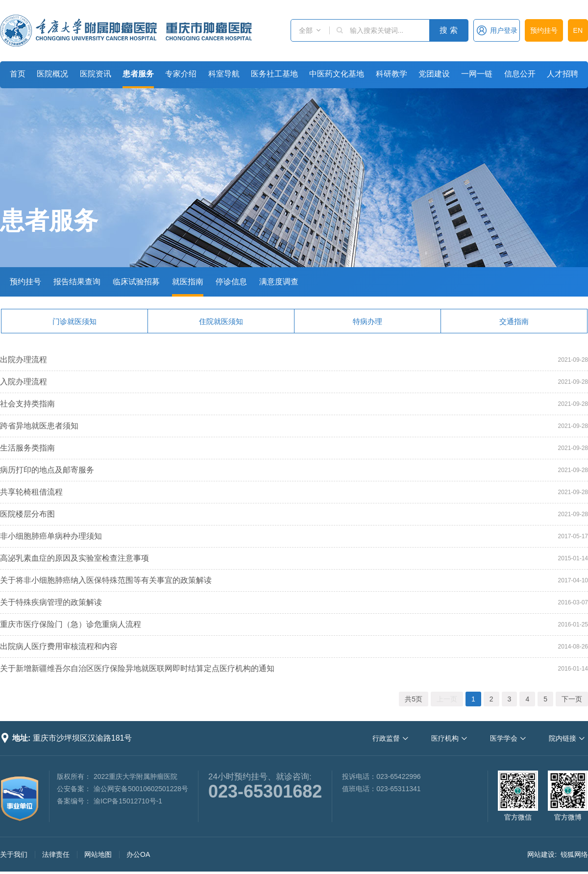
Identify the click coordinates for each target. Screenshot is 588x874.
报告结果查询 (77, 282)
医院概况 (52, 74)
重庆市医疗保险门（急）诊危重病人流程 (71, 624)
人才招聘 (563, 74)
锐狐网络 (574, 854)
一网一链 (477, 74)
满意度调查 (279, 282)
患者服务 (138, 74)
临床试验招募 (136, 282)
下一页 (572, 699)
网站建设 (541, 854)
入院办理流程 (24, 382)
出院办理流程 (24, 360)
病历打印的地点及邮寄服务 (47, 470)
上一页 (447, 699)
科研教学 (392, 74)
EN (578, 30)
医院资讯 (96, 74)
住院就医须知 (221, 321)
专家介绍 (181, 74)
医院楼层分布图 (27, 514)
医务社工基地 (274, 74)
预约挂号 (544, 30)
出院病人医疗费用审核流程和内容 (59, 646)
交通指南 (514, 321)
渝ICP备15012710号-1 (128, 801)
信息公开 (520, 74)
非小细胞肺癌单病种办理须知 (51, 536)
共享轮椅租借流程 (31, 492)
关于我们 (14, 854)
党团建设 (434, 74)
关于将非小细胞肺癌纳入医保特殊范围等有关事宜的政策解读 (106, 580)
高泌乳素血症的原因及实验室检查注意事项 (74, 558)
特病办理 (367, 321)
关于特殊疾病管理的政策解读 (51, 602)
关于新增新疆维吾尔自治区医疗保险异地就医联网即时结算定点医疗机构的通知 (137, 668)
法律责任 (56, 854)
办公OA (138, 854)
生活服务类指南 (27, 448)
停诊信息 (231, 282)
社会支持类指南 (27, 404)
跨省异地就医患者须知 (39, 426)
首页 (18, 74)
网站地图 (98, 854)
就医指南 (188, 282)
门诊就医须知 (74, 321)
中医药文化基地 (337, 74)
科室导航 (224, 74)
